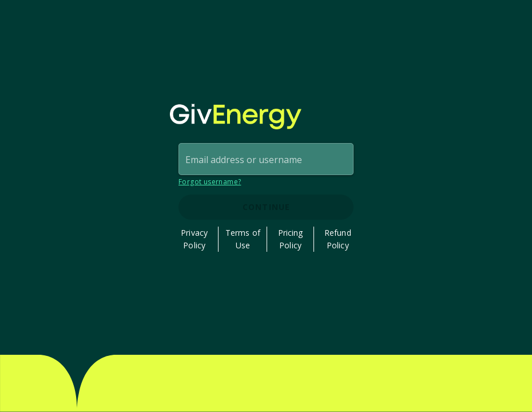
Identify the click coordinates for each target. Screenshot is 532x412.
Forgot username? (210, 182)
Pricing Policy (291, 239)
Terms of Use (243, 239)
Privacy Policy (194, 239)
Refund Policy (338, 239)
